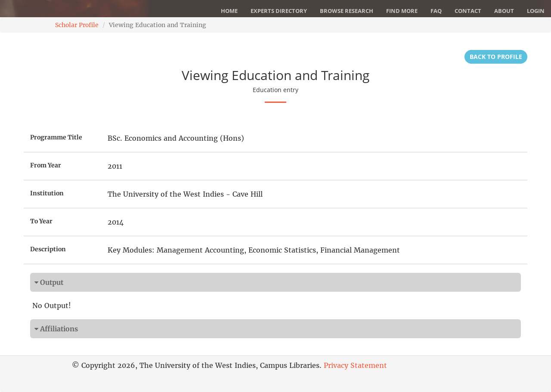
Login (536, 11)
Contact (468, 11)
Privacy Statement (355, 365)
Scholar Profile (77, 25)
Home (229, 11)
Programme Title (56, 137)
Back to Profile (496, 57)
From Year (46, 165)
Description (48, 249)
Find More (402, 11)
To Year (41, 221)
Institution (47, 193)
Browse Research (347, 11)
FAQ (436, 11)
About (504, 11)
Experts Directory (279, 11)
